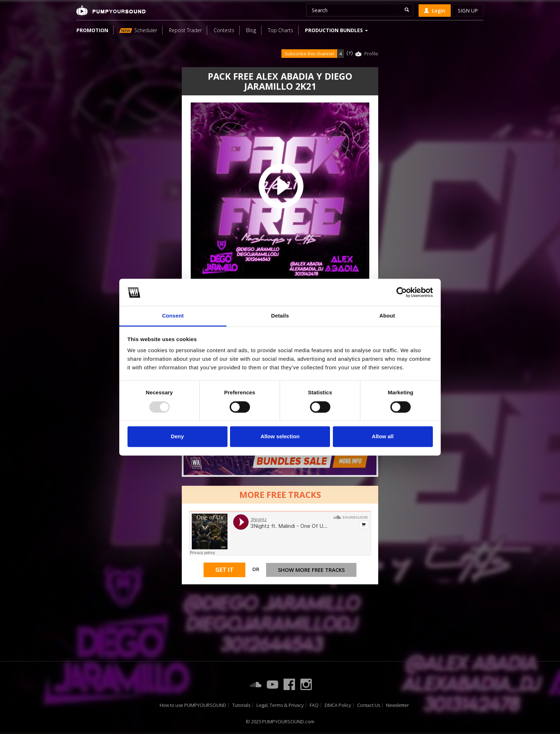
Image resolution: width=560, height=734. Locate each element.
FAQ (314, 705)
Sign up (468, 11)
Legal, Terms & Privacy (280, 705)
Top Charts (281, 30)
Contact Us (369, 705)
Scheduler (138, 30)
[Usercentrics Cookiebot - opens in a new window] (402, 292)
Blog (251, 30)
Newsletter (397, 705)
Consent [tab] (173, 316)
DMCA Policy (338, 705)
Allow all (383, 437)
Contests (224, 30)
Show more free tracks (311, 570)
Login (435, 11)
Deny (177, 437)
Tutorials (241, 705)
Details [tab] (280, 316)
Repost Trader (185, 30)
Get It (224, 570)
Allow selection (280, 437)
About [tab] (387, 316)
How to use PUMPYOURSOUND (193, 705)
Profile (371, 54)
